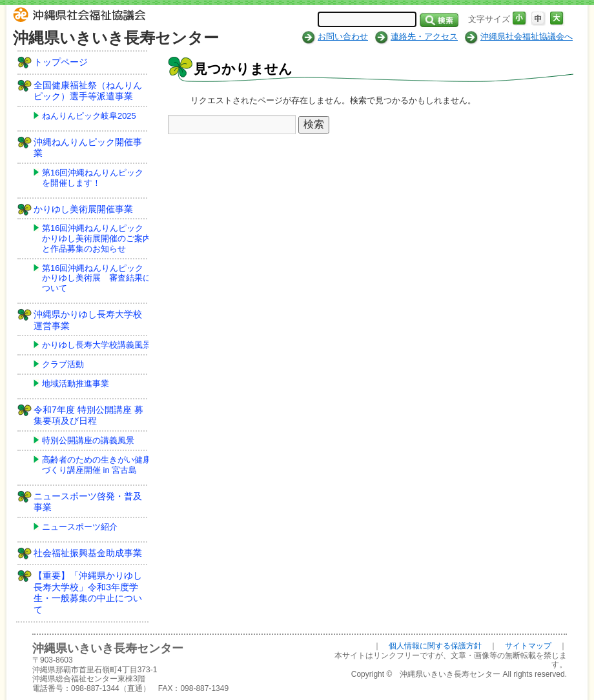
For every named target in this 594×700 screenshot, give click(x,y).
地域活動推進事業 (76, 384)
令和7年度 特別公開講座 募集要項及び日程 (88, 415)
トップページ (61, 62)
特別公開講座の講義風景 (88, 440)
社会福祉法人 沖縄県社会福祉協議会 (82, 17)
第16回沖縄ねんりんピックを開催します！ (93, 178)
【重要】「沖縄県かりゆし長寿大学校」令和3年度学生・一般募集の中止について (88, 593)
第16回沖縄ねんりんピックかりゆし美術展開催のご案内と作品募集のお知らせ (97, 238)
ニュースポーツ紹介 (80, 527)
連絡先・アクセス (424, 36)
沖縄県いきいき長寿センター (116, 38)
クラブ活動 (63, 364)
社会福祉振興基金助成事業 (88, 553)
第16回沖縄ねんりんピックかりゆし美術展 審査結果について (97, 278)
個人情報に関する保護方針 (435, 646)
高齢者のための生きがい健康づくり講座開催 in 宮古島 (97, 465)
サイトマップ (528, 646)
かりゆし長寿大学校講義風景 (97, 345)
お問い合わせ (343, 36)
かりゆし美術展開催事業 (83, 209)
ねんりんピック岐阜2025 (89, 116)
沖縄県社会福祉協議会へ (527, 36)
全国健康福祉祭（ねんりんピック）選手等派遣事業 (88, 91)
